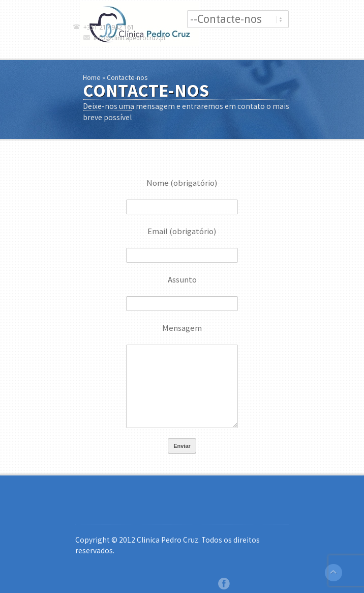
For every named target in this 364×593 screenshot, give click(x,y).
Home (92, 77)
